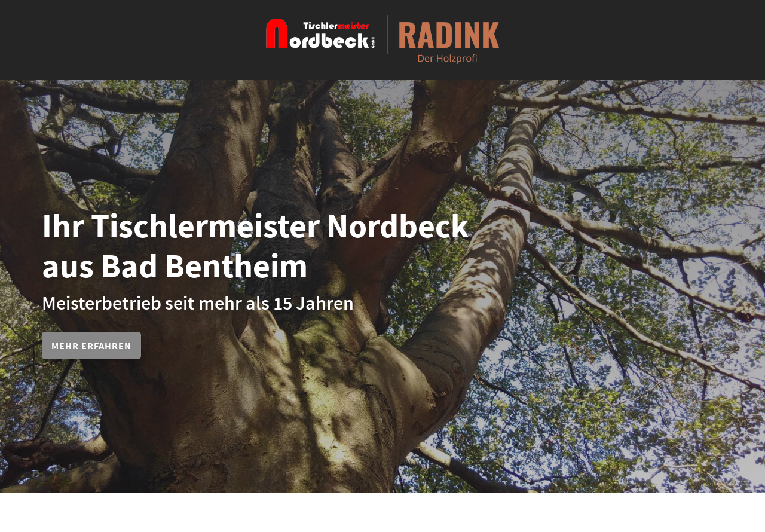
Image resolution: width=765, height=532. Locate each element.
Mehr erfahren (91, 346)
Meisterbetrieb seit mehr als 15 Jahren (198, 303)
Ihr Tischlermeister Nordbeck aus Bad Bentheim (255, 245)
